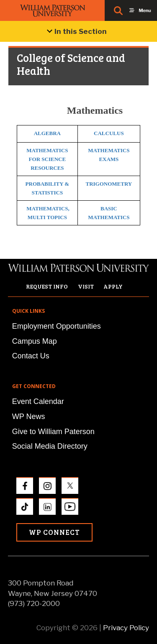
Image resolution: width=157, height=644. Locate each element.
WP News (29, 417)
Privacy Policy (126, 628)
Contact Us (31, 356)
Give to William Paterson (53, 432)
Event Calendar (38, 401)
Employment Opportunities (57, 326)
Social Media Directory (50, 446)
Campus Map (35, 341)
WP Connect (54, 532)
